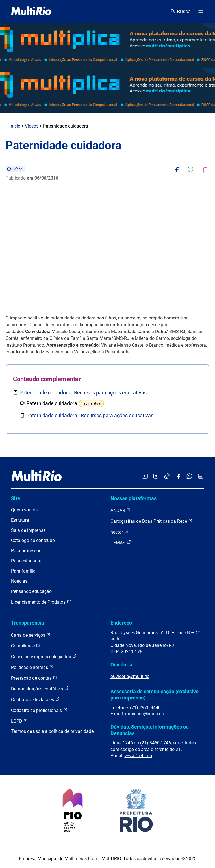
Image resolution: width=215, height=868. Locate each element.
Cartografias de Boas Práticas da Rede (152, 521)
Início (15, 126)
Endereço (121, 623)
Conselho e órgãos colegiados (44, 656)
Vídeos (32, 126)
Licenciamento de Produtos (41, 602)
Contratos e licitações (35, 699)
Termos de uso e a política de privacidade (52, 731)
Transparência (28, 623)
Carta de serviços (31, 635)
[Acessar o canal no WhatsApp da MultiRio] (189, 477)
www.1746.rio (138, 756)
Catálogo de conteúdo (33, 540)
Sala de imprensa (28, 530)
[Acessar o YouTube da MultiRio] (145, 477)
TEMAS (121, 542)
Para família (23, 571)
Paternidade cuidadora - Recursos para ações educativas (83, 393)
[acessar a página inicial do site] (31, 11)
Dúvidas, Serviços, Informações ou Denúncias (150, 730)
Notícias (19, 581)
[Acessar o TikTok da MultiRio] (167, 477)
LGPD (19, 721)
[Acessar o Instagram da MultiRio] (156, 477)
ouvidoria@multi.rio (130, 676)
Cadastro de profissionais (39, 710)
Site (16, 498)
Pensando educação (31, 591)
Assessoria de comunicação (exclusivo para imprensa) (155, 695)
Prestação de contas (34, 678)
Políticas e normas (32, 667)
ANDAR (121, 510)
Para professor (26, 551)
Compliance (26, 646)
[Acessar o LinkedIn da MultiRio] (201, 477)
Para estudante (26, 561)
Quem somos (24, 510)
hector (120, 532)
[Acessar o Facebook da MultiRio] (178, 477)
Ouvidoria (121, 665)
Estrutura (20, 520)
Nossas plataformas (133, 498)
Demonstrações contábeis (40, 689)
